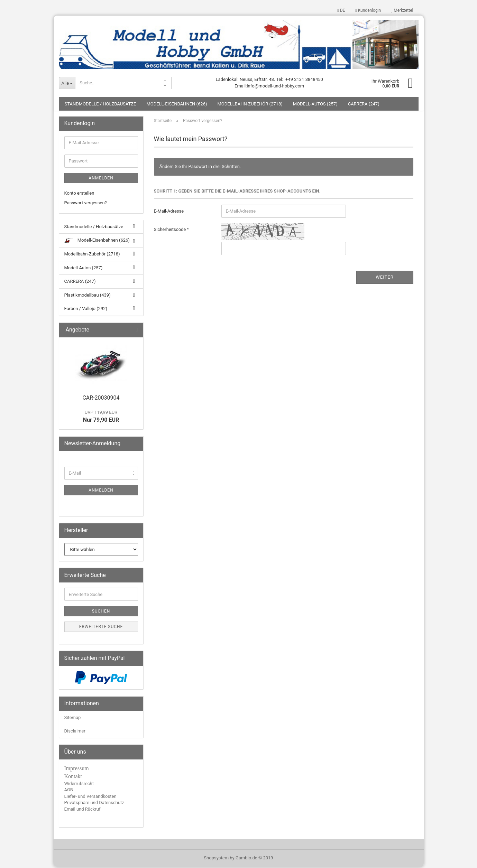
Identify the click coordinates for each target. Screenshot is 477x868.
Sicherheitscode (171, 230)
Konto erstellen (79, 194)
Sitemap (73, 718)
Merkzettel (402, 10)
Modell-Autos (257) (315, 105)
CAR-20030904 (101, 399)
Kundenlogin (368, 10)
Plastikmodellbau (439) (88, 296)
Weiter (384, 278)
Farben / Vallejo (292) (86, 310)
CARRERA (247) (364, 105)
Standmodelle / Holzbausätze (100, 105)
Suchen (101, 613)
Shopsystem (216, 859)
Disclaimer (75, 732)
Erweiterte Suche (101, 628)
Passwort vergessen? (86, 204)
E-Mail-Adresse (169, 212)
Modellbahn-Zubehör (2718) (250, 105)
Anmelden (101, 179)
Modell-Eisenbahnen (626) (177, 105)
